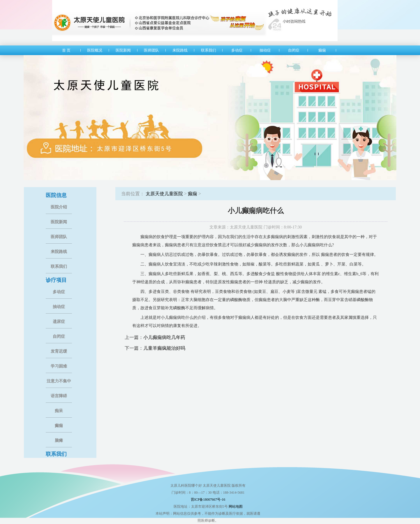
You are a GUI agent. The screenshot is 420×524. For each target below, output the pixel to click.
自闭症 (59, 336)
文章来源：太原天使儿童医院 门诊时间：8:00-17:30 (256, 227)
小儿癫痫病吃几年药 (164, 337)
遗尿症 (59, 322)
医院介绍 (59, 207)
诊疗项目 (56, 280)
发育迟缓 (59, 351)
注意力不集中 (59, 381)
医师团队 (59, 237)
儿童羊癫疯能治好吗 (164, 348)
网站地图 (236, 507)
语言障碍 (59, 396)
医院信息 (56, 195)
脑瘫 (59, 441)
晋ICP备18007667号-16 (208, 500)
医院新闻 (59, 222)
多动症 (59, 292)
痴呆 (59, 411)
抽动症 (59, 307)
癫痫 (59, 426)
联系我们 (59, 267)
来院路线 (59, 252)
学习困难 (59, 366)
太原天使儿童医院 (164, 194)
